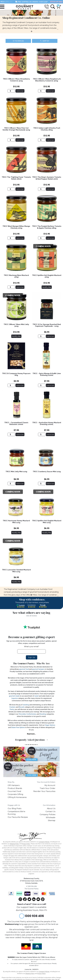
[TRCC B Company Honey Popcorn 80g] (11, 385)
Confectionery (31, 714)
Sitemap (52, 820)
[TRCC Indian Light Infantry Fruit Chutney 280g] (42, 140)
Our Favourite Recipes (18, 817)
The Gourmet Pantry (31, 889)
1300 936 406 (32, 886)
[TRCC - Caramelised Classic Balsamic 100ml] (11, 434)
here (41, 860)
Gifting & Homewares (17, 797)
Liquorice (15, 698)
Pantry (12, 709)
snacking (26, 705)
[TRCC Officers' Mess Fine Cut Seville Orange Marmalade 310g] (11, 140)
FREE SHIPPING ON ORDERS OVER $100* (31, 2)
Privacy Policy (26, 844)
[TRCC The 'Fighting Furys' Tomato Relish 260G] (11, 189)
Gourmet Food (14, 791)
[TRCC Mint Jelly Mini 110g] (11, 484)
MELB (3, 2)
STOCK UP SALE (56, 2)
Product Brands (15, 788)
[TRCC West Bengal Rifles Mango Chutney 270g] (11, 238)
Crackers (12, 707)
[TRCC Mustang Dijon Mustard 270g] (11, 287)
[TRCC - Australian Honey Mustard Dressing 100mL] (42, 434)
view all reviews (31, 616)
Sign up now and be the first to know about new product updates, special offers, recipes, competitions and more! (31, 642)
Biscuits (22, 707)
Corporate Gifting (15, 794)
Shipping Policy (14, 844)
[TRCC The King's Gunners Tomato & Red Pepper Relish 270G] (42, 189)
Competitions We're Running (16, 813)
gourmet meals (14, 696)
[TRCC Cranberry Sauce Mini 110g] (42, 484)
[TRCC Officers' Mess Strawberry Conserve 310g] (11, 91)
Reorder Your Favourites (44, 791)
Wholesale (51, 817)
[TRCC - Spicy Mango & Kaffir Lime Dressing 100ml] (42, 385)
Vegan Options (50, 725)
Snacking (43, 714)
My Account (50, 785)
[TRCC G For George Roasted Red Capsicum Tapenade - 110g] (42, 336)
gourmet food (24, 669)
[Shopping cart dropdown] (58, 6)
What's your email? (32, 647)
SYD (7, 2)
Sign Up (32, 657)
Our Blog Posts (14, 809)
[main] (31, 317)
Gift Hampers (14, 785)
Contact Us (50, 811)
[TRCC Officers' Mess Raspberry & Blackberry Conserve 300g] (42, 91)
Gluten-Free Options (18, 727)
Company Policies (48, 814)
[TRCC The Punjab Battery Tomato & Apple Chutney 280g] (42, 238)
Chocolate (22, 714)
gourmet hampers (38, 669)
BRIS (12, 2)
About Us (51, 809)
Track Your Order (48, 788)
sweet (37, 696)
